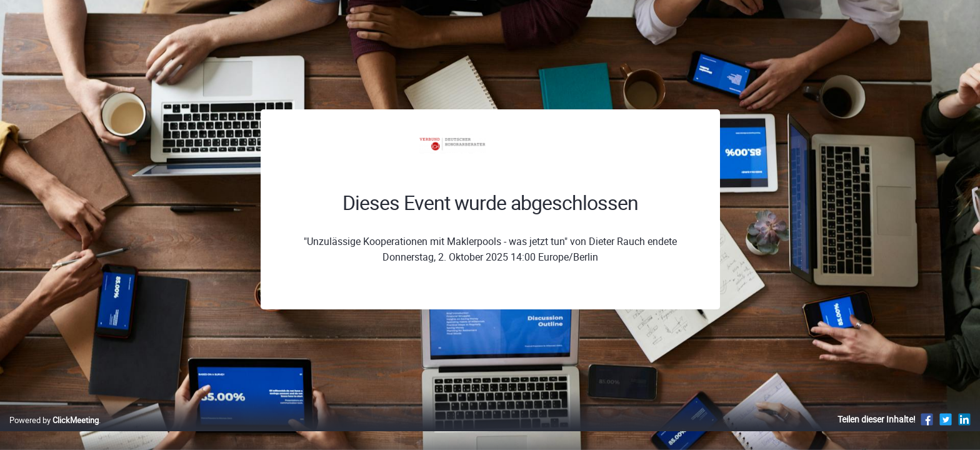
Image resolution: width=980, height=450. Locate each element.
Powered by (54, 433)
